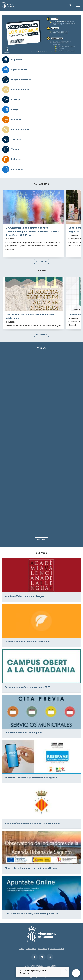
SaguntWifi (16, 60)
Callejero (16, 110)
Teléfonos (16, 139)
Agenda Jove (18, 169)
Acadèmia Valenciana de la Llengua (24, 596)
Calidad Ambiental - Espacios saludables (27, 642)
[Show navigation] (78, 5)
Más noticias (41, 261)
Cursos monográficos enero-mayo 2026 (27, 687)
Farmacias (16, 119)
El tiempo (16, 100)
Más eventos (41, 334)
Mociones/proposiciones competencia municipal (32, 823)
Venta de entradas (20, 90)
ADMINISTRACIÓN (57, 949)
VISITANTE (43, 949)
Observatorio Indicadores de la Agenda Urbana (31, 868)
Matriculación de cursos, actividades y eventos (31, 913)
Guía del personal (20, 129)
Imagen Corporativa (21, 80)
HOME (21, 949)
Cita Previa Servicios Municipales (23, 732)
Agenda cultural (19, 70)
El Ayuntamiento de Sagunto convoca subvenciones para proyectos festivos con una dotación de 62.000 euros (32, 231)
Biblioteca (16, 159)
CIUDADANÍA (31, 949)
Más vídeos (42, 540)
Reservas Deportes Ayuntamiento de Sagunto (31, 778)
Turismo (15, 149)
